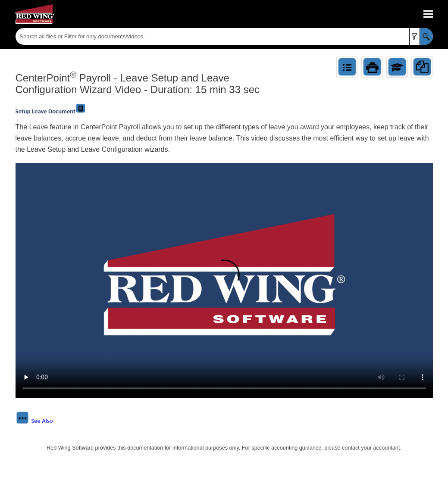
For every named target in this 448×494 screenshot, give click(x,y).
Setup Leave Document (51, 111)
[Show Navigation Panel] (428, 14)
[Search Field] (224, 36)
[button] (415, 36)
